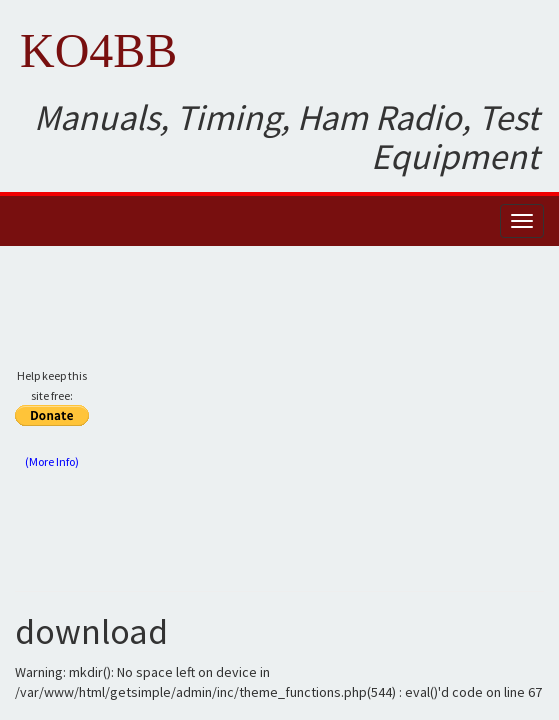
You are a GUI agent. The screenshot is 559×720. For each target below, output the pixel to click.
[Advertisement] (333, 426)
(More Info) (52, 461)
